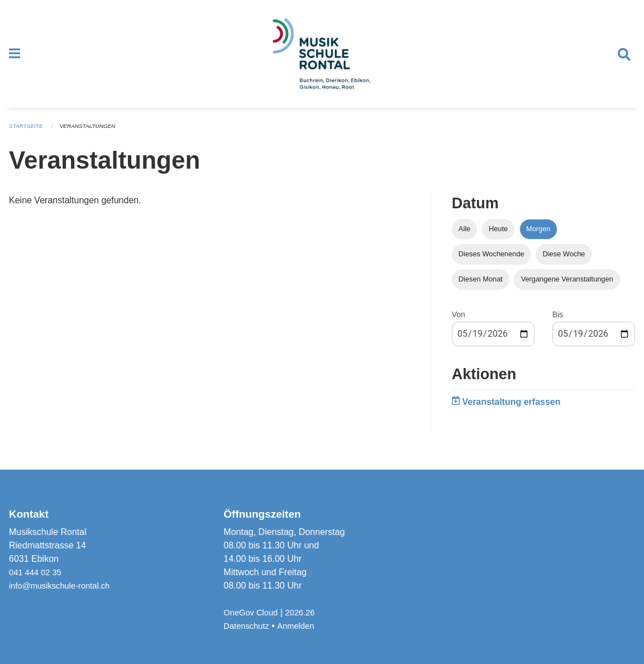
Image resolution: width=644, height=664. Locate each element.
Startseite (28, 136)
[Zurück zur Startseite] (322, 59)
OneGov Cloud (253, 612)
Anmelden (301, 626)
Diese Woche (564, 264)
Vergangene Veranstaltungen (567, 289)
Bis (558, 324)
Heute (498, 239)
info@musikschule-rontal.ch (64, 586)
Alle (464, 239)
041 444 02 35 (37, 572)
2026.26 (306, 612)
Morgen (538, 239)
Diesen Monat (481, 289)
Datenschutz (248, 626)
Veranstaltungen (94, 136)
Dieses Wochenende (492, 264)
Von (459, 324)
